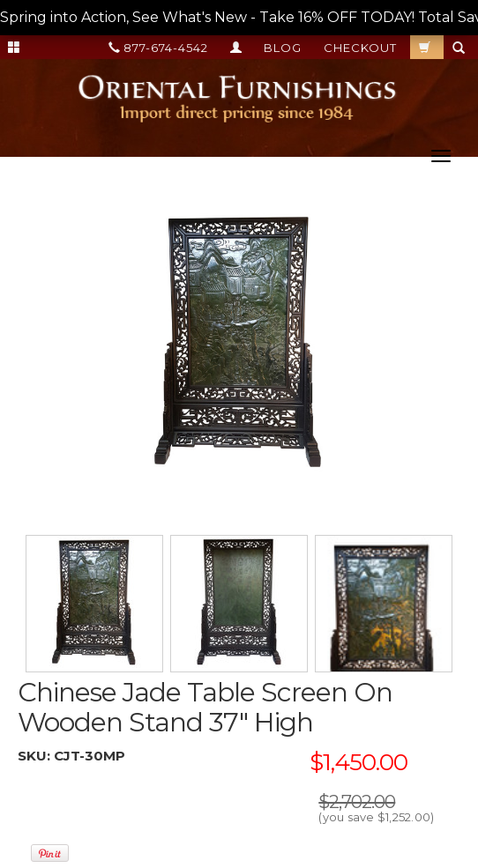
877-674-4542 (158, 48)
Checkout (360, 48)
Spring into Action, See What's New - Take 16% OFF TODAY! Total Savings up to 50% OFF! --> (239, 18)
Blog (283, 48)
